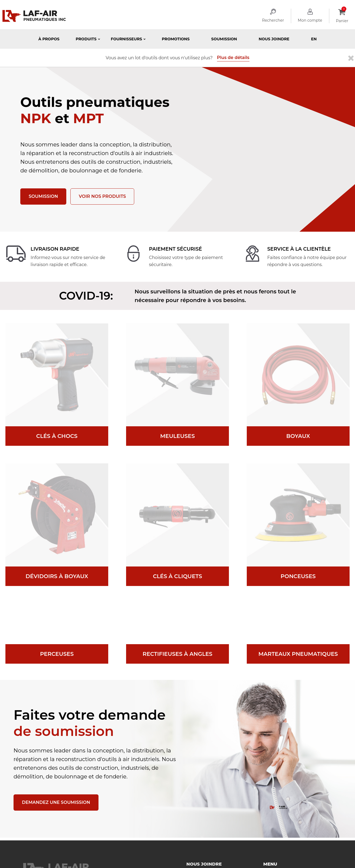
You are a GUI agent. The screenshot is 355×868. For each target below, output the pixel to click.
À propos (49, 39)
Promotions (176, 39)
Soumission (224, 39)
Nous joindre (274, 39)
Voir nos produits (102, 196)
